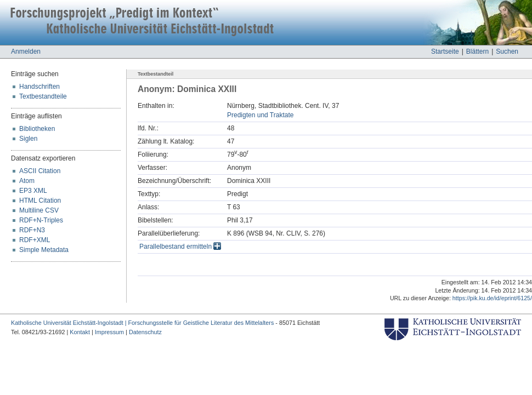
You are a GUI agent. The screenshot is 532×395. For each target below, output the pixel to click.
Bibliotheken (37, 129)
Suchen (507, 51)
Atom (27, 181)
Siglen (28, 139)
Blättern (477, 51)
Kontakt (80, 332)
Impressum (109, 332)
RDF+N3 (32, 230)
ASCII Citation (40, 171)
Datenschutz (145, 332)
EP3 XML (33, 191)
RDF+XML (35, 240)
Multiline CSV (39, 210)
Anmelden (26, 51)
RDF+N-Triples (41, 220)
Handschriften (39, 87)
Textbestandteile (43, 96)
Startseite (445, 51)
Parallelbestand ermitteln (180, 247)
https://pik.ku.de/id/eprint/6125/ (492, 298)
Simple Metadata (44, 250)
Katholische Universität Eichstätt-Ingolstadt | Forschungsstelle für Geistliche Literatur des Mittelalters (142, 323)
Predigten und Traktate (260, 115)
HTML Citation (40, 201)
